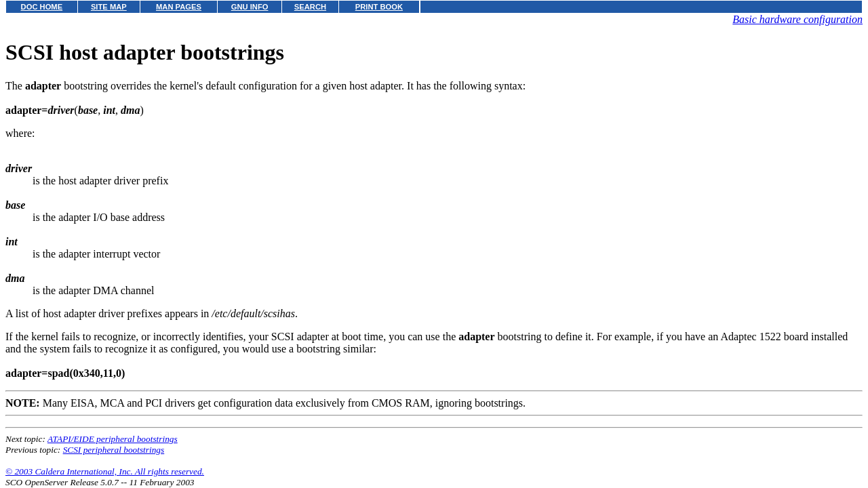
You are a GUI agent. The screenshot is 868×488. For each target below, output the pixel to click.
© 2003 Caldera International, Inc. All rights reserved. (105, 471)
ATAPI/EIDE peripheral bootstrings (113, 439)
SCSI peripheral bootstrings (114, 450)
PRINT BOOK (379, 7)
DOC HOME (42, 7)
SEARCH (310, 7)
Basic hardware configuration (797, 19)
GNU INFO (250, 7)
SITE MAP (109, 7)
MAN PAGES (179, 7)
